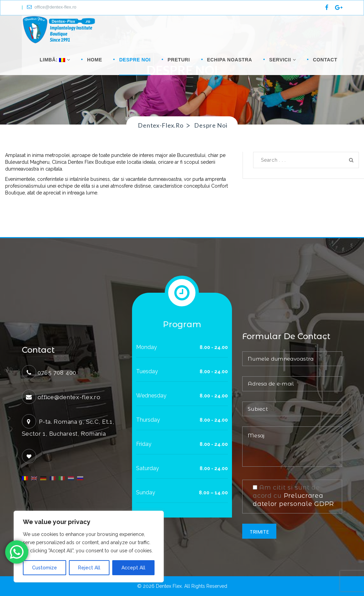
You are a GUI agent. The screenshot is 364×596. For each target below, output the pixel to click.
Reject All (89, 568)
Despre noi (135, 60)
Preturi (179, 60)
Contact (325, 60)
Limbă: (54, 60)
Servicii (282, 60)
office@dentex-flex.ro (52, 7)
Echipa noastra (230, 60)
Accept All (133, 568)
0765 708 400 (57, 373)
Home (94, 60)
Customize (45, 568)
